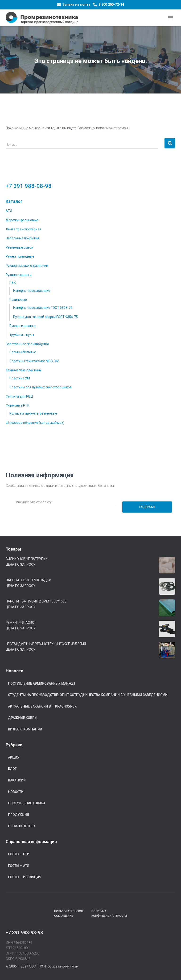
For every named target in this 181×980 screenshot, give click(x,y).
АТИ (9, 211)
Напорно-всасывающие (32, 291)
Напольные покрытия (22, 238)
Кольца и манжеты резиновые (33, 413)
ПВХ (13, 283)
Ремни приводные (20, 256)
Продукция (19, 815)
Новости (16, 792)
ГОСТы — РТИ (19, 854)
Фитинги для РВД (19, 396)
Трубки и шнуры (22, 335)
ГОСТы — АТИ (19, 866)
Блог (12, 769)
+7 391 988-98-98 (29, 186)
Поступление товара (27, 803)
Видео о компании (25, 729)
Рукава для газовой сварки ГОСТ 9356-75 (45, 317)
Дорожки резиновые (22, 220)
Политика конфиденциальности (109, 914)
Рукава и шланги (19, 275)
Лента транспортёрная (23, 229)
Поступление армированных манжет (42, 683)
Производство (21, 826)
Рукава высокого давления (27, 266)
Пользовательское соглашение (69, 914)
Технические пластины (24, 370)
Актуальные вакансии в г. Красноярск (42, 706)
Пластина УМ (20, 378)
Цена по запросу (21, 564)
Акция (14, 757)
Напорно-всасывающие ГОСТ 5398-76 (43, 308)
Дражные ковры (23, 718)
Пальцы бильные (23, 352)
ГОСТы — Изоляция (25, 877)
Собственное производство (27, 344)
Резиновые (18, 300)
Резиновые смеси (19, 247)
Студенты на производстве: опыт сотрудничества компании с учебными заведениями (88, 695)
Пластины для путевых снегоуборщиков (41, 387)
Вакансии (17, 780)
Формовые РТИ (18, 405)
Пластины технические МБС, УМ (34, 361)
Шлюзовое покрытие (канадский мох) (35, 423)
